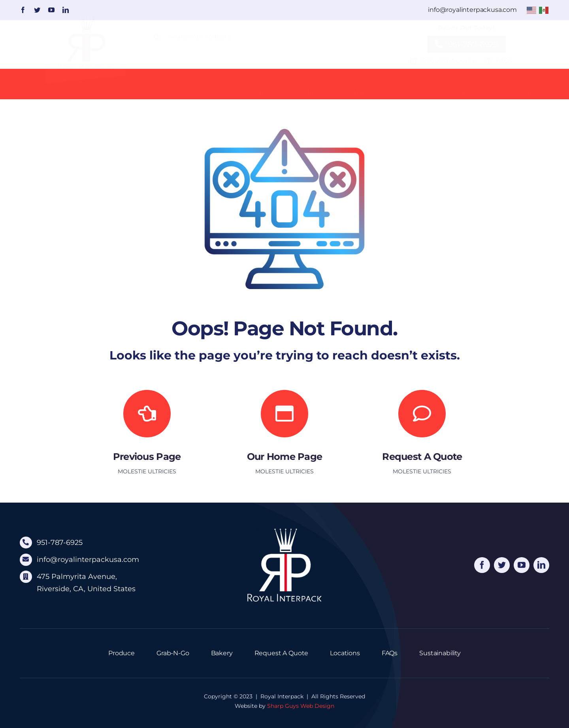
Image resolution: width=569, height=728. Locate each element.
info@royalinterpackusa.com (88, 560)
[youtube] (51, 10)
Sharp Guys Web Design (301, 706)
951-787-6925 (60, 543)
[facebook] (23, 10)
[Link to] (147, 414)
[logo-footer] (284, 529)
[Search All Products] (260, 43)
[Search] (157, 43)
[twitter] (37, 10)
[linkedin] (66, 10)
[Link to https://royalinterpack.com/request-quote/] (422, 414)
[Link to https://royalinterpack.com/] (284, 414)
